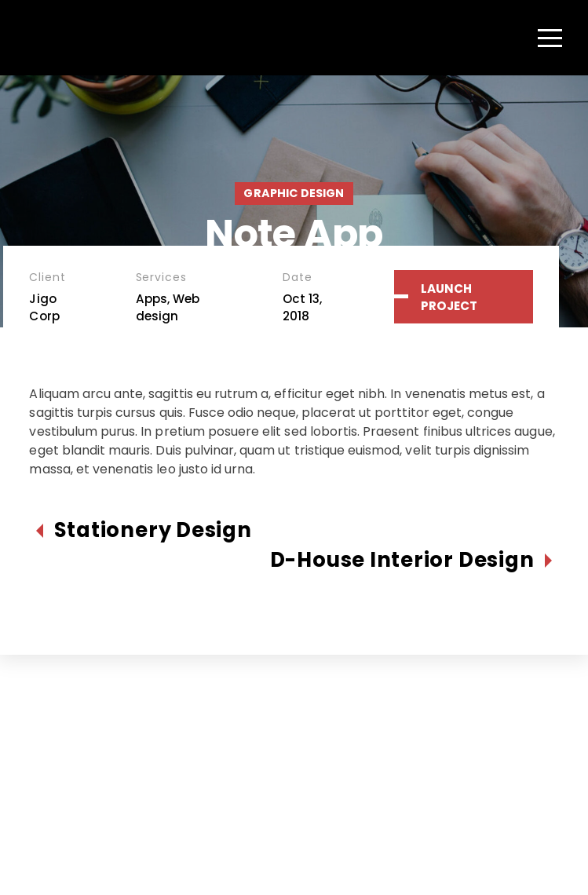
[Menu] (550, 38)
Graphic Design (294, 193)
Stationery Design (153, 530)
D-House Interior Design (402, 560)
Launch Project (449, 297)
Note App (294, 234)
